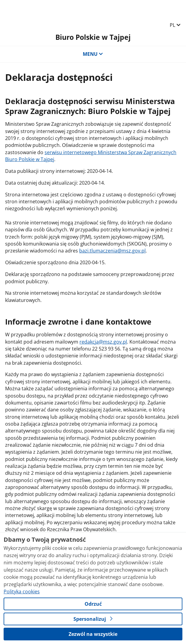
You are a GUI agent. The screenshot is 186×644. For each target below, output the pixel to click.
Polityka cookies (22, 592)
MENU (93, 54)
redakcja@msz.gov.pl (103, 342)
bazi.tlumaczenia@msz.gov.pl (112, 251)
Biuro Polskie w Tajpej (93, 37)
